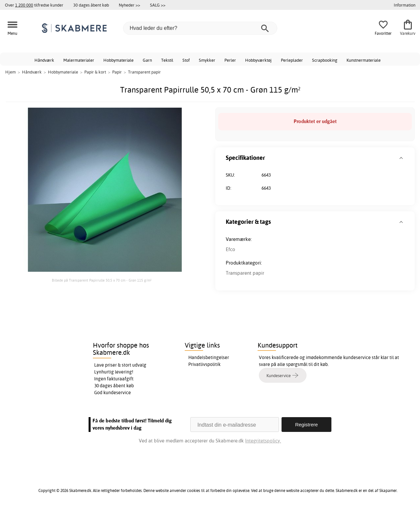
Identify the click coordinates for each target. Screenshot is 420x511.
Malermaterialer (79, 60)
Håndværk (44, 60)
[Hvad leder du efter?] (200, 28)
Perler (230, 60)
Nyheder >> (129, 5)
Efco (231, 249)
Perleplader (292, 60)
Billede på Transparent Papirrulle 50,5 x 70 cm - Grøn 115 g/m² (102, 280)
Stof (186, 60)
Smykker (207, 60)
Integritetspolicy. (263, 441)
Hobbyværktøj (258, 60)
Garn (147, 60)
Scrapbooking (325, 60)
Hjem (10, 72)
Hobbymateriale (118, 60)
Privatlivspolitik (204, 364)
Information (405, 5)
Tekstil (167, 60)
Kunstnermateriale (364, 60)
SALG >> (158, 5)
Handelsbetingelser (209, 357)
